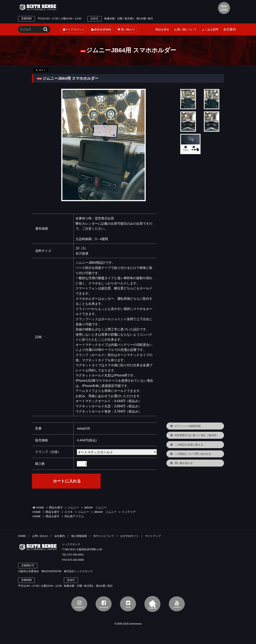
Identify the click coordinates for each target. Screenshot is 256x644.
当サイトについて (104, 536)
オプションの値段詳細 (188, 426)
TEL (96, 7)
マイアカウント (74, 29)
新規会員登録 (101, 29)
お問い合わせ (40, 536)
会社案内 (60, 536)
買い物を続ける (184, 463)
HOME (38, 508)
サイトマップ (153, 536)
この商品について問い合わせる (193, 454)
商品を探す (162, 29)
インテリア (129, 512)
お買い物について (185, 29)
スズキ (69, 512)
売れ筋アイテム (74, 516)
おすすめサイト (129, 536)
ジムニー (73, 508)
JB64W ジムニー (95, 508)
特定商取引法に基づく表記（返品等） (197, 435)
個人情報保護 (79, 536)
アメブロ (152, 604)
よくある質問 (210, 29)
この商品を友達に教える (189, 445)
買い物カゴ (126, 29)
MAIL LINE (224, 8)
